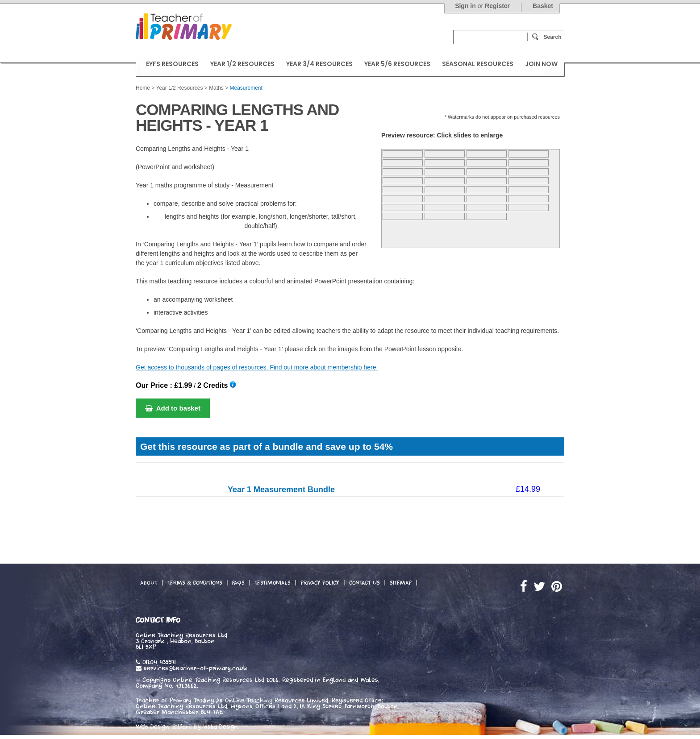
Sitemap (401, 583)
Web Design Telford (164, 727)
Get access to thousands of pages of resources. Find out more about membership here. (257, 367)
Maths (216, 88)
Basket (543, 6)
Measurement (246, 88)
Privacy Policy (320, 583)
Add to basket (173, 408)
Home (143, 88)
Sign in (465, 6)
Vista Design (221, 727)
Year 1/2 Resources (179, 88)
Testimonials (273, 583)
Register (497, 6)
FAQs (238, 583)
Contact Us (365, 583)
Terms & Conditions (195, 583)
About (149, 583)
